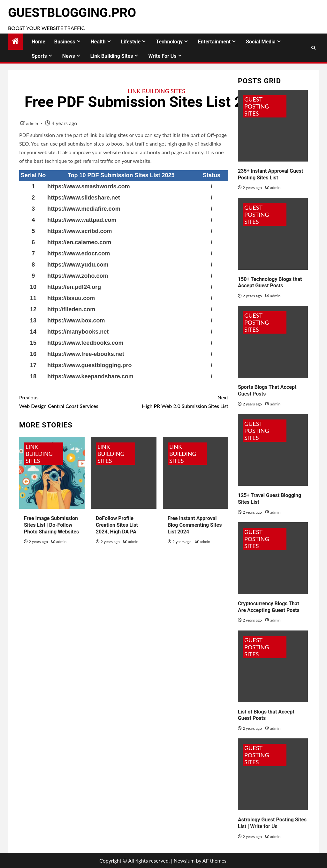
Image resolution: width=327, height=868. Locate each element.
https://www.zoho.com (78, 276)
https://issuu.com (71, 298)
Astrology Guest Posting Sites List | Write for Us (272, 823)
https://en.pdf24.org (74, 287)
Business (65, 42)
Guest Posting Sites (257, 106)
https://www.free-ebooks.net (86, 354)
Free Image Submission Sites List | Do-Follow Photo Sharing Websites (51, 525)
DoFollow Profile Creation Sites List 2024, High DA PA (117, 525)
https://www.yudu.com (78, 265)
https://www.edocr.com (79, 253)
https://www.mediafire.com (84, 209)
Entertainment (214, 42)
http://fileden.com (71, 309)
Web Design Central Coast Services (71, 401)
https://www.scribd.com (80, 231)
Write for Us (162, 56)
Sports (39, 56)
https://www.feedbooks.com (85, 343)
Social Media (261, 42)
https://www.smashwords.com (88, 186)
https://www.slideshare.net (84, 198)
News (69, 56)
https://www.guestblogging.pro (89, 365)
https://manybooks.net (78, 332)
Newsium (184, 860)
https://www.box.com (76, 321)
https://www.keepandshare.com (90, 376)
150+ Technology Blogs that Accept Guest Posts (270, 283)
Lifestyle (131, 42)
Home (38, 42)
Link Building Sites (112, 56)
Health (98, 42)
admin (33, 123)
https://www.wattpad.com (82, 220)
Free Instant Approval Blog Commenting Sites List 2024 (195, 525)
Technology (169, 42)
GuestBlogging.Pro (72, 13)
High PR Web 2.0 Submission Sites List (176, 401)
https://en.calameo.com (79, 242)
